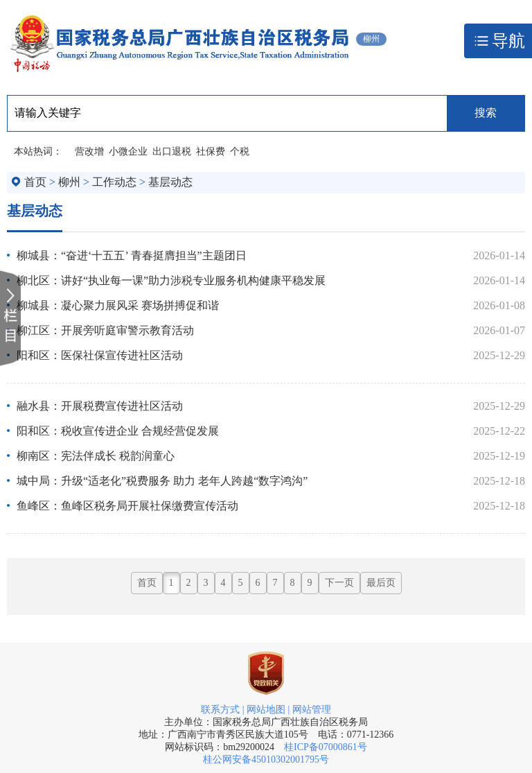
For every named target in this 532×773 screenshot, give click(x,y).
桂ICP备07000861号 (326, 747)
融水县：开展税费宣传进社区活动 (100, 406)
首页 (35, 182)
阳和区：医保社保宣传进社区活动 (100, 355)
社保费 (211, 151)
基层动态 (170, 182)
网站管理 (312, 710)
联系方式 (220, 710)
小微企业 (128, 151)
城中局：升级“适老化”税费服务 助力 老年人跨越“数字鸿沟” (162, 481)
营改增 (89, 151)
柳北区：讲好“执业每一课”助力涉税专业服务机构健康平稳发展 (171, 280)
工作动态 (114, 182)
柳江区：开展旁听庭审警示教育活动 (105, 330)
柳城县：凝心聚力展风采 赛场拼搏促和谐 (118, 305)
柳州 (69, 182)
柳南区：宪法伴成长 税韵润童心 (96, 456)
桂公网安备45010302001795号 (266, 759)
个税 (240, 151)
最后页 (381, 583)
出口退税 (172, 151)
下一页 (339, 583)
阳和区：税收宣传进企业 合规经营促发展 (118, 431)
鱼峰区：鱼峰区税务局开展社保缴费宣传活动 (127, 506)
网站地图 (266, 710)
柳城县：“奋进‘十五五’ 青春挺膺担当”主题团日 (132, 255)
